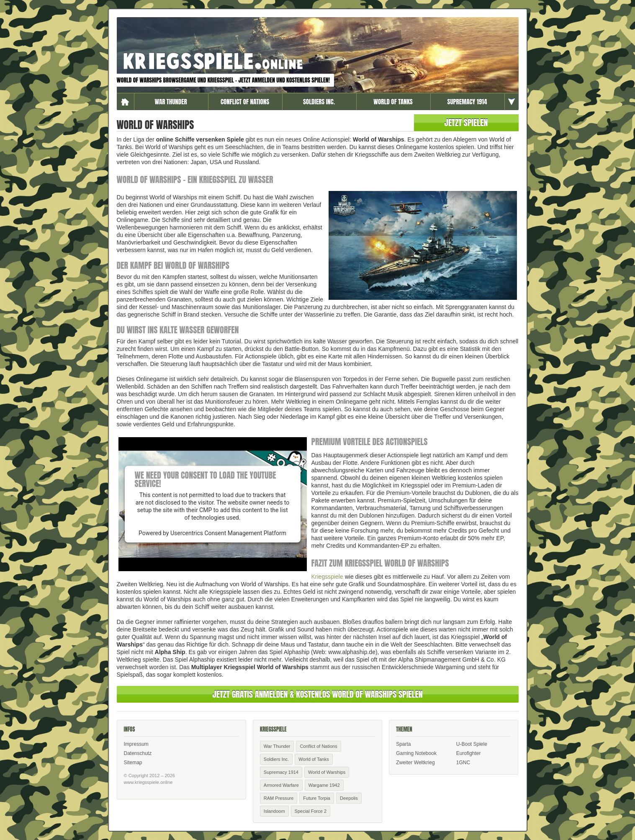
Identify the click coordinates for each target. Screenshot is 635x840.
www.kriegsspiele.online (148, 782)
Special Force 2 (311, 811)
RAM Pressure (279, 798)
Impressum (136, 744)
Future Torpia (317, 798)
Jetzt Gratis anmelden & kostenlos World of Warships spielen (317, 694)
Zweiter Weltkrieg (415, 763)
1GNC (463, 763)
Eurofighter (469, 753)
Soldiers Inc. (319, 102)
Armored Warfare (281, 785)
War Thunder (171, 102)
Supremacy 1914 (467, 102)
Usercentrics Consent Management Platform (228, 533)
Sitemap (133, 763)
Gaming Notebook (416, 753)
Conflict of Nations (245, 102)
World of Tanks (393, 102)
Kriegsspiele (327, 577)
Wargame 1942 (324, 785)
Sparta (403, 744)
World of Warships (327, 772)
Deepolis (349, 798)
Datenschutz (138, 753)
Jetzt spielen (466, 122)
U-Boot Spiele (472, 744)
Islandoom (274, 811)
